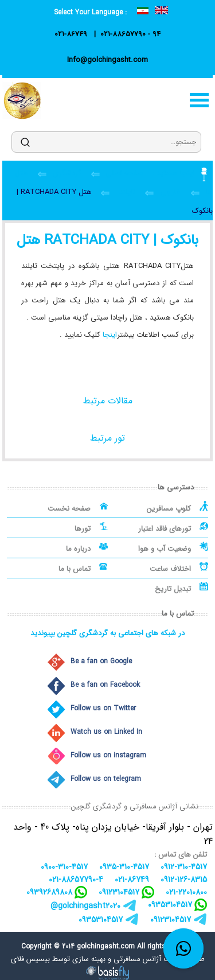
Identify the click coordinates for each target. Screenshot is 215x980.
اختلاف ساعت (170, 569)
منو (199, 100)
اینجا (110, 335)
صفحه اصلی (123, 173)
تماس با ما (75, 569)
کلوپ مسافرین (169, 509)
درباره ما (78, 549)
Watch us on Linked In (106, 732)
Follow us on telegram (106, 779)
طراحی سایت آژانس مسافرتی (159, 959)
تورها (83, 529)
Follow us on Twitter (103, 708)
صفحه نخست (69, 509)
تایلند (127, 192)
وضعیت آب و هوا (165, 549)
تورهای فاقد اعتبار (165, 529)
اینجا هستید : (172, 173)
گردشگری (67, 173)
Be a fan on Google (101, 661)
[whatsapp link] (183, 948)
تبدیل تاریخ (173, 589)
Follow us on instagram (108, 755)
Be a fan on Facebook (105, 685)
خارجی (171, 192)
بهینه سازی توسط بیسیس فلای (58, 959)
